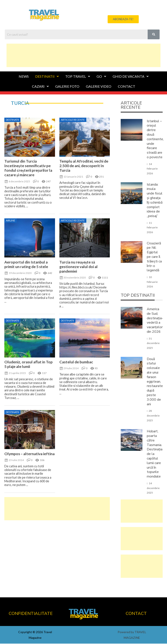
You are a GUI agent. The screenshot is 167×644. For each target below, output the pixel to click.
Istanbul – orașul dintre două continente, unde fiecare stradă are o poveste (155, 140)
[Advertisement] (83, 55)
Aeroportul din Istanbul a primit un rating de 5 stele (26, 265)
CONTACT (127, 87)
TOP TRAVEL (78, 77)
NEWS (24, 77)
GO (101, 77)
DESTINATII (47, 77)
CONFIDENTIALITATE (31, 614)
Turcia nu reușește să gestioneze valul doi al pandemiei (78, 267)
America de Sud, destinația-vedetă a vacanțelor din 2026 (155, 321)
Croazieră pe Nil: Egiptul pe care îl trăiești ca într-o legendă (154, 257)
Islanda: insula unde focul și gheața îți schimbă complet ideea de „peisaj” (155, 201)
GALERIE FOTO (67, 87)
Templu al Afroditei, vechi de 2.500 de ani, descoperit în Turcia (84, 166)
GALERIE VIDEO (99, 87)
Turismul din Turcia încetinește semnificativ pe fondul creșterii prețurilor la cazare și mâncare (28, 168)
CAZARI (40, 87)
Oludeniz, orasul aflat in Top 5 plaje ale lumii (28, 365)
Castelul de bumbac (76, 362)
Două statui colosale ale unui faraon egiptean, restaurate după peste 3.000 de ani (155, 382)
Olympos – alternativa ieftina (29, 454)
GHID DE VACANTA (131, 77)
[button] (123, 19)
